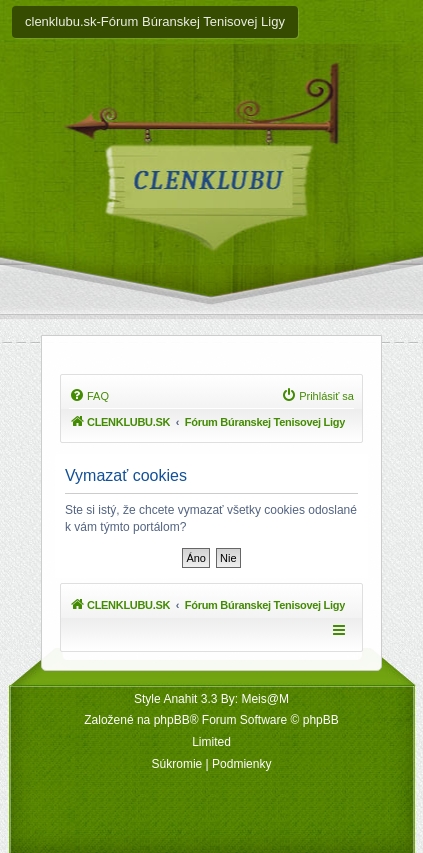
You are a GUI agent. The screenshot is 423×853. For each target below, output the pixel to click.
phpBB (172, 720)
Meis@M (265, 699)
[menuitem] (89, 396)
